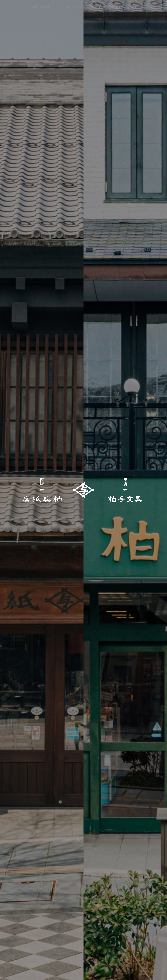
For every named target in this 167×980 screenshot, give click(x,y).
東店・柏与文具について (79, 6)
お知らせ (124, 6)
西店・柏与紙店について (51, 6)
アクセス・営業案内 (105, 6)
